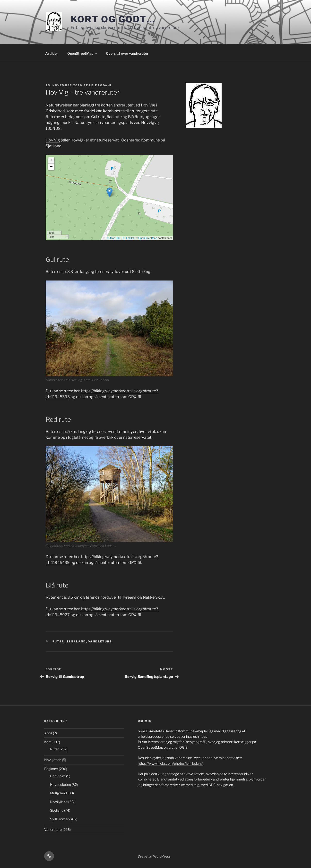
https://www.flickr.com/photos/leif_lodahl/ (170, 763)
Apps (48, 733)
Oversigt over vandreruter (127, 53)
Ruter (58, 641)
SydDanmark (60, 819)
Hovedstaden (60, 785)
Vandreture (100, 641)
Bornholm (58, 776)
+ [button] (51, 160)
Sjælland (76, 641)
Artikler (52, 53)
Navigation (53, 760)
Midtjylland (58, 793)
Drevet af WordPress (154, 856)
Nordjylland (59, 802)
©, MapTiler (114, 238)
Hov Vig (53, 140)
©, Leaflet (128, 238)
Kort (48, 742)
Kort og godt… (113, 19)
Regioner (51, 769)
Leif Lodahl (101, 85)
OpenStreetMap (83, 53)
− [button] (51, 167)
